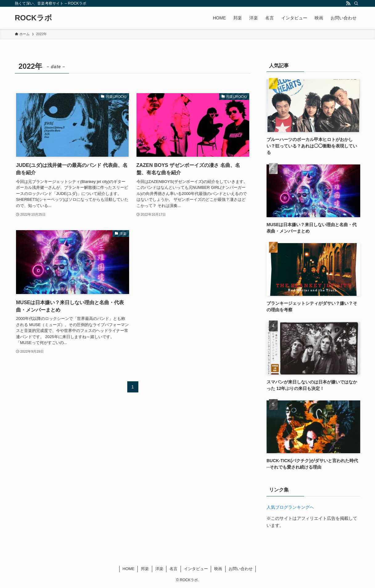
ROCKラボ (33, 18)
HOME (129, 569)
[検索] (356, 3)
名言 (173, 569)
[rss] (348, 3)
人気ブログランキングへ (290, 507)
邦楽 (145, 569)
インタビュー (196, 569)
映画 (218, 569)
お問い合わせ (241, 569)
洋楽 (159, 569)
